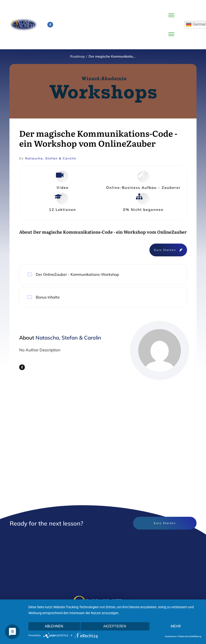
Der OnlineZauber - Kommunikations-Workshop (77, 274)
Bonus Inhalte (48, 297)
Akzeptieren (115, 626)
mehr (176, 626)
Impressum (171, 636)
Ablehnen (54, 626)
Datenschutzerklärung (190, 636)
